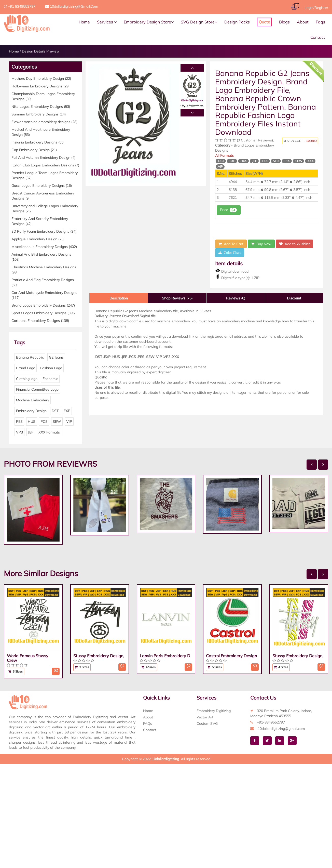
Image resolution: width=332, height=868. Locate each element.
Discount (294, 298)
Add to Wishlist (294, 244)
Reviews (236, 298)
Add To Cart (231, 244)
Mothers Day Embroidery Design (41, 78)
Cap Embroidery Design (34, 150)
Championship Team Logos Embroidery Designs (43, 96)
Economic (50, 379)
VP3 (19, 432)
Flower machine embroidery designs (44, 122)
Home (84, 22)
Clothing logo (27, 379)
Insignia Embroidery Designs (38, 142)
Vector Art (205, 717)
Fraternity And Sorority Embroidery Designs (40, 221)
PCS (44, 422)
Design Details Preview (41, 51)
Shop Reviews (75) (177, 298)
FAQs (148, 724)
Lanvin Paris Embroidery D (165, 656)
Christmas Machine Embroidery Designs (44, 270)
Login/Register (316, 8)
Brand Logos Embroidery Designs (43, 305)
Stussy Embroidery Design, (99, 656)
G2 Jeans (56, 357)
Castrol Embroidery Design (231, 656)
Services (107, 22)
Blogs (284, 22)
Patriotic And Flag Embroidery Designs (43, 282)
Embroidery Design (31, 411)
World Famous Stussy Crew (28, 658)
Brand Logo (26, 368)
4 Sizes (148, 667)
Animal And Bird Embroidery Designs (41, 257)
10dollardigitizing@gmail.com (72, 6)
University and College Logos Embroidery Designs (45, 208)
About (303, 22)
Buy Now (261, 244)
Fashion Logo (51, 368)
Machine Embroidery (33, 400)
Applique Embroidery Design (38, 239)
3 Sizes (16, 671)
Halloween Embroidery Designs (40, 86)
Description (119, 298)
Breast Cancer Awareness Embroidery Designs (43, 196)
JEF (31, 432)
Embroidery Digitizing (214, 711)
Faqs (320, 22)
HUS (32, 422)
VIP (69, 422)
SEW (57, 422)
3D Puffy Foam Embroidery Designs (44, 231)
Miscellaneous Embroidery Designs (44, 247)
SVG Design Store (199, 22)
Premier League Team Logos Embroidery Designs (45, 175)
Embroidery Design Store (149, 22)
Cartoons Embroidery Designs (40, 321)
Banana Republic (30, 357)
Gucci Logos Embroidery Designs (42, 186)
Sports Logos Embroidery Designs (44, 313)
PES (19, 422)
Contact (318, 37)
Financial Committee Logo (37, 389)
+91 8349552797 (20, 6)
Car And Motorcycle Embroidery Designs (44, 295)
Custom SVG (207, 724)
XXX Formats (49, 432)
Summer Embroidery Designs (39, 114)
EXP (67, 411)
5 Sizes (215, 667)
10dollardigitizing (165, 759)
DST (55, 411)
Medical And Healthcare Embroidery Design (41, 132)
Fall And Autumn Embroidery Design (43, 157)
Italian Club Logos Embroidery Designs (45, 165)
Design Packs (237, 22)
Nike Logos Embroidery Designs (41, 107)
